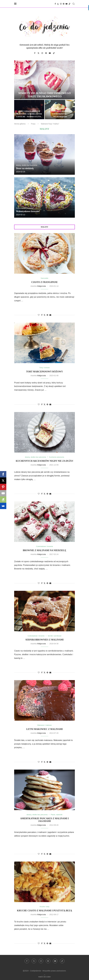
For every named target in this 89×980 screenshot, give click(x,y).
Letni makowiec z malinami (45, 729)
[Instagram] (61, 4)
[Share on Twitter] (45, 315)
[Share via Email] (50, 315)
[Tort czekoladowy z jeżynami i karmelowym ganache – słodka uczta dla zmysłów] (29, 109)
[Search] (74, 4)
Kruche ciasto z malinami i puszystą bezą (45, 911)
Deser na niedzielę (25, 168)
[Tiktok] (70, 4)
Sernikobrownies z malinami (45, 640)
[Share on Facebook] (42, 315)
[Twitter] (58, 4)
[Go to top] (45, 977)
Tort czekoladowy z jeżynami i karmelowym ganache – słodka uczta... (29, 114)
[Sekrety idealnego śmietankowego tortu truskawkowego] (45, 80)
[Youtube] (66, 4)
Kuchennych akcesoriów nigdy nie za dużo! (45, 461)
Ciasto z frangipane (45, 282)
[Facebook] (55, 4)
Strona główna (20, 124)
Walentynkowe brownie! (28, 211)
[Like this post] (39, 315)
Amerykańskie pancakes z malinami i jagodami (45, 820)
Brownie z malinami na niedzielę (44, 550)
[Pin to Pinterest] (47, 315)
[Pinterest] (64, 4)
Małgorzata (42, 286)
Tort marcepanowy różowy (45, 372)
